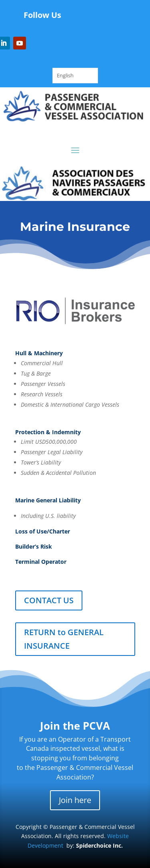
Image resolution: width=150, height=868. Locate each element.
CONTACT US (49, 600)
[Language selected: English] (75, 76)
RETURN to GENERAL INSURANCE (64, 639)
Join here (75, 800)
